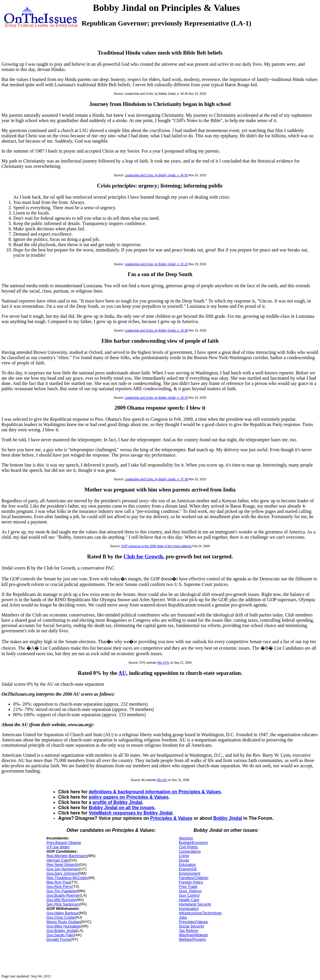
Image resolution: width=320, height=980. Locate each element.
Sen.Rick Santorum (63, 904)
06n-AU (162, 780)
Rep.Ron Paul (58, 882)
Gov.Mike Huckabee (63, 926)
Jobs (183, 917)
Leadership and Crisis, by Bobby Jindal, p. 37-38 (156, 479)
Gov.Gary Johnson (62, 873)
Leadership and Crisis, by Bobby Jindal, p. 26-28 (156, 331)
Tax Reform (188, 931)
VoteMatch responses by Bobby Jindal (130, 813)
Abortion (186, 838)
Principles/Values (193, 922)
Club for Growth (143, 556)
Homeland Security (195, 904)
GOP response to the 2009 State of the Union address (156, 546)
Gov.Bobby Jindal (61, 931)
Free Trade (188, 887)
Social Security (191, 926)
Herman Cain (58, 860)
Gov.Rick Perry (59, 887)
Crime (184, 856)
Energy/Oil (188, 869)
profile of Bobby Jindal (117, 802)
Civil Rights (188, 847)
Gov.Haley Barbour (63, 913)
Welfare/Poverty (192, 939)
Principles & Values (171, 818)
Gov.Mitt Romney (61, 900)
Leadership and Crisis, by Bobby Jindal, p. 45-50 (156, 175)
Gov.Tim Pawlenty (62, 891)
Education (187, 865)
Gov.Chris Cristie (61, 917)
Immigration (189, 909)
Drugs (184, 860)
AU (122, 673)
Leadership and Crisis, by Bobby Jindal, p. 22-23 (156, 264)
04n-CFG (163, 663)
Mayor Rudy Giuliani (64, 922)
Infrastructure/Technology (200, 913)
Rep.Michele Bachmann (67, 856)
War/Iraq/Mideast (193, 935)
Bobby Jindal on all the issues (122, 808)
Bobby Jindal (228, 818)
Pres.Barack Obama (64, 843)
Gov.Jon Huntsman (63, 869)
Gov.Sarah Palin (60, 935)
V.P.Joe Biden (58, 847)
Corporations (190, 851)
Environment (190, 873)
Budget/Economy (193, 843)
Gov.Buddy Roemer (63, 895)
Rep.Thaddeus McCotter (67, 878)
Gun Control (189, 895)
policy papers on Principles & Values (129, 797)
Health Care (189, 900)
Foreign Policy (191, 882)
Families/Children (193, 878)
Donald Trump (58, 939)
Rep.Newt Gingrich (62, 865)
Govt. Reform (190, 891)
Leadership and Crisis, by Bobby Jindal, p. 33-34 (156, 398)
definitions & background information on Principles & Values (155, 792)
